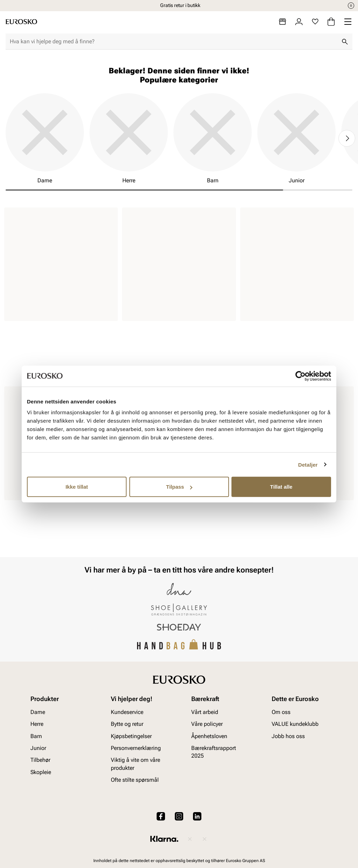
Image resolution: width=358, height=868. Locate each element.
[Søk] (345, 42)
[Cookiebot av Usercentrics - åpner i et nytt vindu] (300, 376)
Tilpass (179, 487)
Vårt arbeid (205, 712)
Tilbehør (40, 760)
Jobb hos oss (288, 736)
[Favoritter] (315, 22)
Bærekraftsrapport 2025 (214, 752)
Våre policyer (207, 724)
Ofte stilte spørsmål (135, 780)
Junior (38, 748)
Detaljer (308, 464)
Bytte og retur (127, 724)
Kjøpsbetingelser (131, 736)
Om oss (281, 712)
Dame (38, 712)
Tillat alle (281, 487)
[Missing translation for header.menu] (348, 22)
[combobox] (173, 42)
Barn (36, 736)
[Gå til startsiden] (21, 22)
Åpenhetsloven (209, 736)
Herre (37, 724)
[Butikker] (282, 22)
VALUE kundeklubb (295, 724)
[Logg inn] (299, 22)
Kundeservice (127, 712)
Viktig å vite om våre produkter (135, 764)
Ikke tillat (77, 487)
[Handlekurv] (331, 22)
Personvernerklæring (136, 748)
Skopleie (41, 772)
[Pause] (351, 6)
